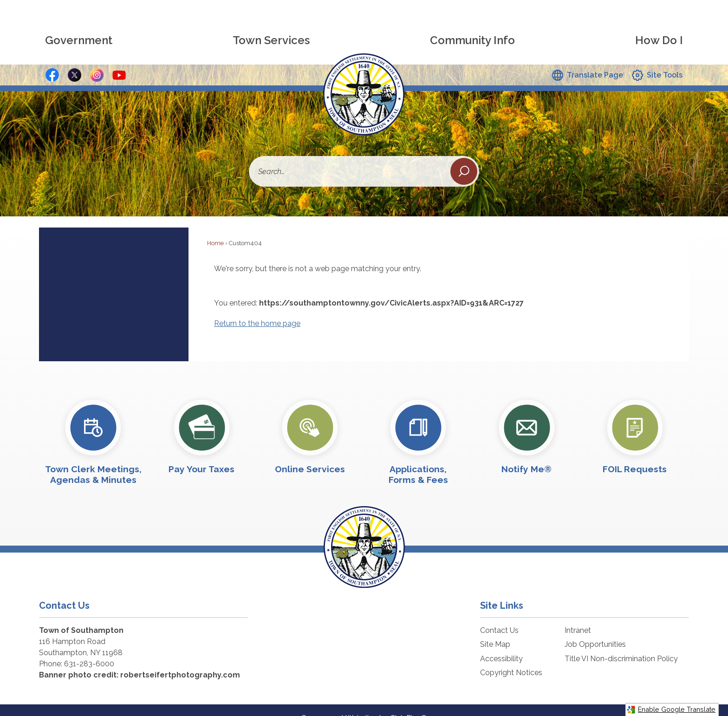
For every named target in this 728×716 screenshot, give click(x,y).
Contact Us (499, 615)
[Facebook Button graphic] (52, 59)
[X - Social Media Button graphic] (75, 59)
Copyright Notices (511, 657)
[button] (464, 156)
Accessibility (501, 643)
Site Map (495, 628)
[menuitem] (79, 25)
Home (215, 227)
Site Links (502, 590)
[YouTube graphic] (119, 59)
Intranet (578, 615)
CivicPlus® (409, 702)
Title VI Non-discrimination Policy (621, 643)
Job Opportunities (595, 628)
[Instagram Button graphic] (97, 59)
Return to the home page (257, 308)
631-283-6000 (89, 648)
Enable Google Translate (671, 710)
